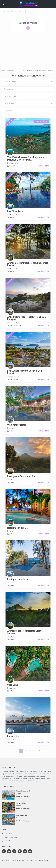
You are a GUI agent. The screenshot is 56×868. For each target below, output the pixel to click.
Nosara (12, 428)
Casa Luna (13, 685)
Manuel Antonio (15, 215)
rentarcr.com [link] (27, 778)
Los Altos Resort (16, 211)
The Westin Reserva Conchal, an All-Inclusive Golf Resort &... (26, 159)
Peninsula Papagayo (16, 323)
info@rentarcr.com (11, 837)
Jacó (11, 531)
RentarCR (8, 841)
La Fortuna (13, 480)
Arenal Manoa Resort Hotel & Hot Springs (24, 632)
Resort (12, 166)
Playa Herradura (15, 377)
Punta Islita (13, 736)
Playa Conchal (14, 163)
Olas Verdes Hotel (16, 425)
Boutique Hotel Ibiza (18, 579)
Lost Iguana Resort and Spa (21, 476)
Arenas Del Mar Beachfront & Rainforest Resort (28, 264)
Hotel (19, 325)
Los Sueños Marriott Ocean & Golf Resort (25, 372)
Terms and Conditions (41, 860)
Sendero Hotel (21, 803)
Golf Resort (13, 325)
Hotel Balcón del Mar (18, 528)
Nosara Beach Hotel (23, 791)
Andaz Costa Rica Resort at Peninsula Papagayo (26, 318)
